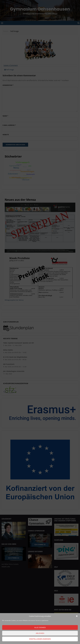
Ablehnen (40, 633)
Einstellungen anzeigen (40, 639)
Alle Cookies (40, 627)
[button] (77, 616)
